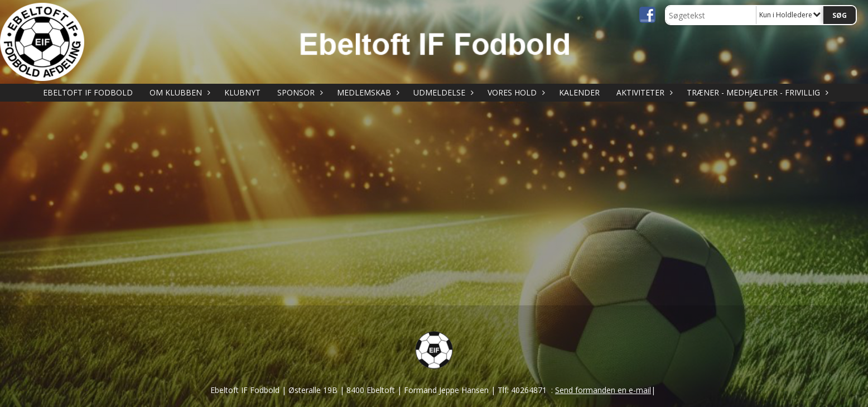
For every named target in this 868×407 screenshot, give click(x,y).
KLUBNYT (242, 92)
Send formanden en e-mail (603, 390)
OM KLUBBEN (179, 92)
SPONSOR (299, 92)
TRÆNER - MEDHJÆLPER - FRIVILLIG (756, 92)
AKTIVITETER (643, 92)
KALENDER (579, 92)
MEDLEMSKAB (367, 92)
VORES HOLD (515, 92)
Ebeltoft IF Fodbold (88, 92)
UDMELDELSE (442, 92)
